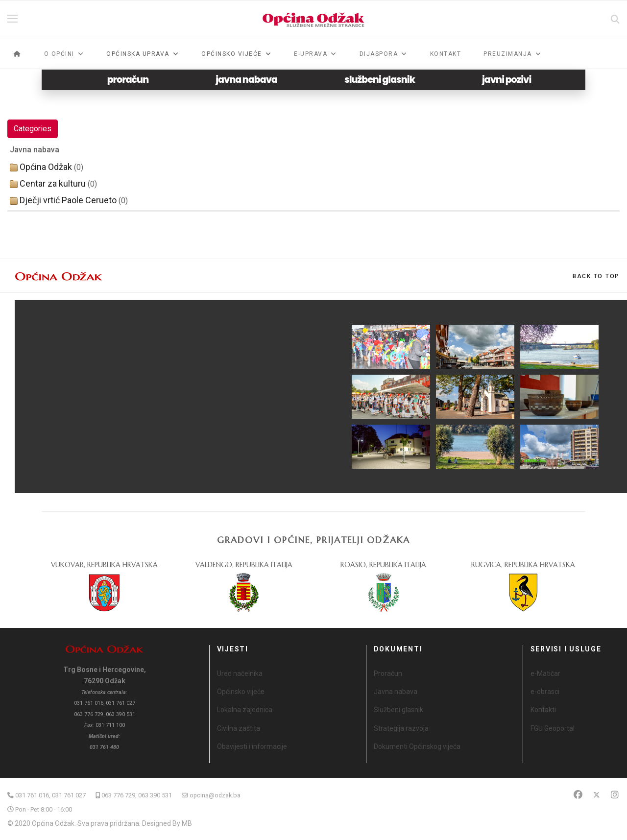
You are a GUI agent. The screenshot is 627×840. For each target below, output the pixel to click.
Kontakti (543, 710)
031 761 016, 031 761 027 (50, 795)
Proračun (388, 673)
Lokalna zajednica (245, 710)
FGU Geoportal (553, 728)
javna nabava (246, 80)
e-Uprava (311, 54)
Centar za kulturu (53, 183)
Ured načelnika (240, 673)
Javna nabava (396, 692)
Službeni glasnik (398, 710)
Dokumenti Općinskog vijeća (417, 746)
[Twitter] (597, 795)
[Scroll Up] (596, 276)
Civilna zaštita (239, 728)
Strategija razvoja (401, 728)
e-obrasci (545, 692)
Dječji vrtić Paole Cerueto (68, 200)
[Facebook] (578, 795)
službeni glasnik (380, 80)
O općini (59, 54)
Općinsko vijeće (241, 692)
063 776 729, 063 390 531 (137, 795)
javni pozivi (506, 80)
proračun (128, 80)
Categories (33, 129)
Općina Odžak (46, 167)
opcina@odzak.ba (215, 795)
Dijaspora (379, 54)
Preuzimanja (508, 54)
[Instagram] (615, 795)
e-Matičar (545, 673)
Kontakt (446, 54)
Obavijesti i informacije (252, 746)
